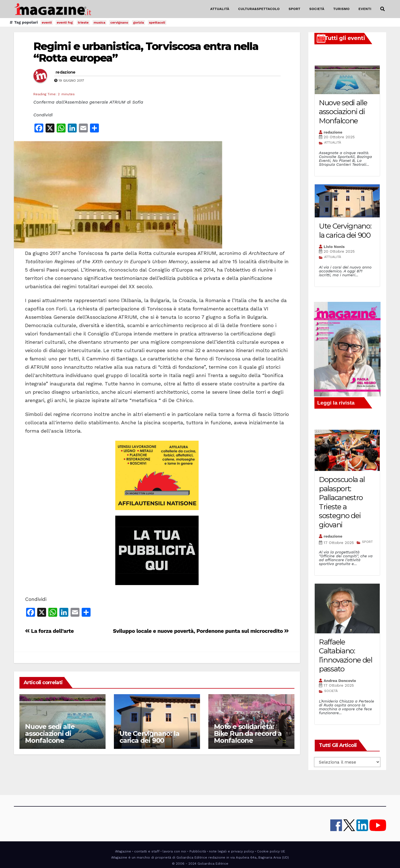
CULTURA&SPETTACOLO (259, 9)
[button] (382, 9)
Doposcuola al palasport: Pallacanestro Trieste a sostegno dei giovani (342, 502)
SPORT (295, 9)
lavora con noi (174, 851)
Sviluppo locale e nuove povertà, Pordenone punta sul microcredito (201, 631)
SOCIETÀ (317, 9)
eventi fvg (65, 22)
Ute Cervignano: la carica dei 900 (149, 737)
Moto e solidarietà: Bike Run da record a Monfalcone (248, 733)
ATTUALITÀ (220, 9)
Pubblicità (198, 851)
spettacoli (157, 22)
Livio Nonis (334, 247)
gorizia (138, 22)
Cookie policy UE (271, 851)
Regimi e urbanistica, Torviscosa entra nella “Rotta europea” (146, 52)
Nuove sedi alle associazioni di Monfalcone (50, 733)
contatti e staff (147, 851)
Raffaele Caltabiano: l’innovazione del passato (346, 656)
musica (99, 22)
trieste (83, 22)
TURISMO (342, 9)
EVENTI (365, 9)
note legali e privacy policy (231, 851)
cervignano (119, 22)
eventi (47, 22)
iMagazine (123, 851)
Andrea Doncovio (340, 681)
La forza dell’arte (49, 631)
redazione (66, 72)
